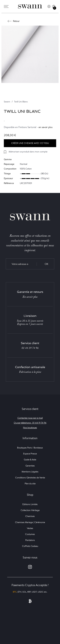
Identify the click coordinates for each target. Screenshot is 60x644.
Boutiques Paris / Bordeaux (30, 448)
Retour (14, 21)
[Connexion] (49, 6)
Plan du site (30, 484)
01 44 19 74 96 (30, 348)
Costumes (30, 534)
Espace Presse (30, 454)
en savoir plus (46, 127)
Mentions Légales (30, 472)
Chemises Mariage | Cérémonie (30, 522)
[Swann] (30, 6)
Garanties (30, 466)
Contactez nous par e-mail (30, 418)
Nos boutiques (30, 428)
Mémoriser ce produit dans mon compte (28, 152)
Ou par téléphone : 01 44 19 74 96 (30, 423)
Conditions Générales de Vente (30, 478)
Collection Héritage (30, 510)
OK (46, 264)
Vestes (30, 528)
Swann (7, 102)
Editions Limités (30, 504)
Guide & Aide (30, 460)
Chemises (30, 516)
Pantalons (30, 540)
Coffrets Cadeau (30, 546)
